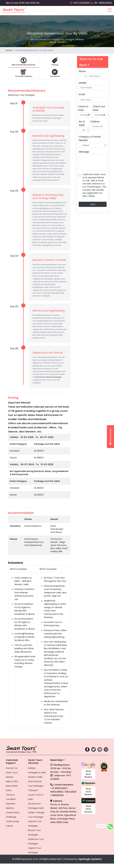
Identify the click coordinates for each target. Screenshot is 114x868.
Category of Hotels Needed (90, 138)
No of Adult (82, 123)
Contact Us (12, 768)
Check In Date (83, 108)
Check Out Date (99, 108)
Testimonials (12, 821)
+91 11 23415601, (81, 3)
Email (82, 94)
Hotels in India (35, 777)
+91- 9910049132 (103, 3)
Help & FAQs (12, 781)
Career (9, 826)
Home (9, 50)
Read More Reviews (88, 774)
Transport (33, 790)
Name (82, 71)
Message (84, 152)
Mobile (83, 83)
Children (95, 122)
